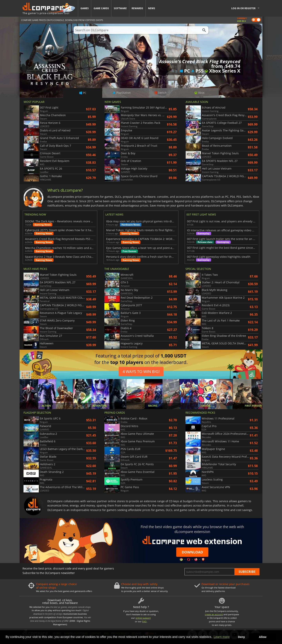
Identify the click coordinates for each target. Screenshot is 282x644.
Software (120, 8)
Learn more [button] (222, 637)
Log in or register (243, 8)
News (152, 8)
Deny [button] (241, 637)
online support (143, 618)
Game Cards (101, 8)
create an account (214, 614)
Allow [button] (263, 637)
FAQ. (145, 621)
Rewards (137, 8)
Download (192, 552)
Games (85, 8)
